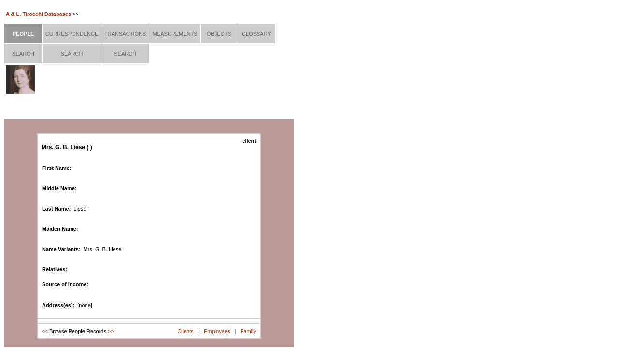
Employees (217, 331)
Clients (186, 331)
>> (111, 331)
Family (248, 331)
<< (45, 331)
